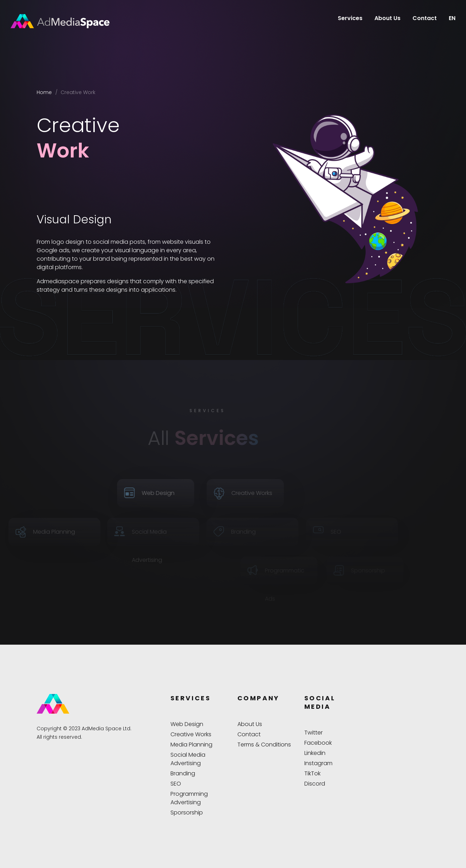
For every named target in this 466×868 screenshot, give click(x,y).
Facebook (318, 743)
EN (452, 18)
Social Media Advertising (188, 759)
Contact (425, 18)
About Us (387, 18)
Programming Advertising (189, 798)
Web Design (187, 724)
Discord (315, 784)
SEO (176, 784)
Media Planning (191, 745)
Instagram (318, 763)
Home (44, 92)
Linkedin (315, 753)
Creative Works (191, 734)
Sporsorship (187, 813)
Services (350, 18)
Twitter (313, 733)
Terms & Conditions (264, 745)
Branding (183, 773)
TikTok (312, 773)
